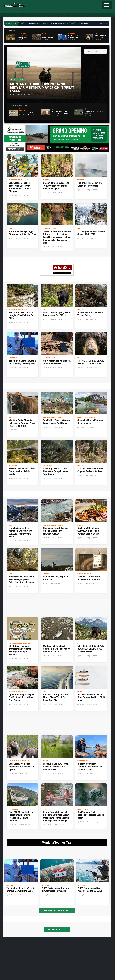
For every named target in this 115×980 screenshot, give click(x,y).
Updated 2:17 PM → (103, 23)
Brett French (83, 761)
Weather (64, 15)
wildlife (81, 310)
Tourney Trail (85, 15)
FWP (10, 229)
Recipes (73, 15)
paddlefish (13, 466)
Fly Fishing (47, 761)
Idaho (45, 809)
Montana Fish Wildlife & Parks (21, 761)
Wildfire (81, 180)
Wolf (79, 229)
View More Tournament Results (57, 910)
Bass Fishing (48, 466)
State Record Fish (100, 15)
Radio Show (39, 15)
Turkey (46, 180)
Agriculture (14, 417)
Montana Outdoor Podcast (19, 643)
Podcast (28, 15)
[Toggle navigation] (107, 5)
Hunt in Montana (50, 229)
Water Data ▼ (52, 15)
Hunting (9, 15)
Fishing (19, 15)
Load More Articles (57, 930)
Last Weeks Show (84, 574)
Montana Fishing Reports (19, 310)
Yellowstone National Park (20, 180)
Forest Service (15, 809)
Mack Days (13, 358)
